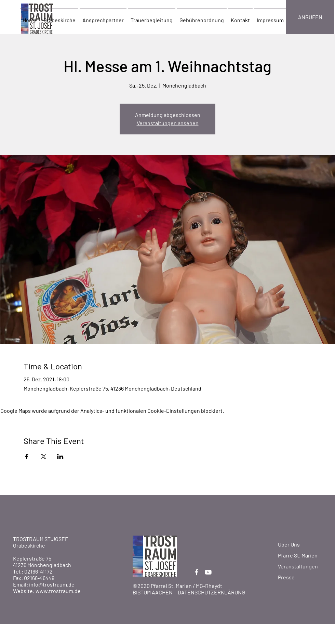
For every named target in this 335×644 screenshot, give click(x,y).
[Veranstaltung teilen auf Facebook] (27, 457)
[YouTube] (208, 572)
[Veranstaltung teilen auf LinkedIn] (60, 457)
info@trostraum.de (52, 584)
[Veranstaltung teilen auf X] (44, 457)
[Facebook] (197, 572)
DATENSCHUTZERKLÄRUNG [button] (212, 592)
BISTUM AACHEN (153, 592)
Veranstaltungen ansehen (168, 123)
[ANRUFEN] (310, 17)
